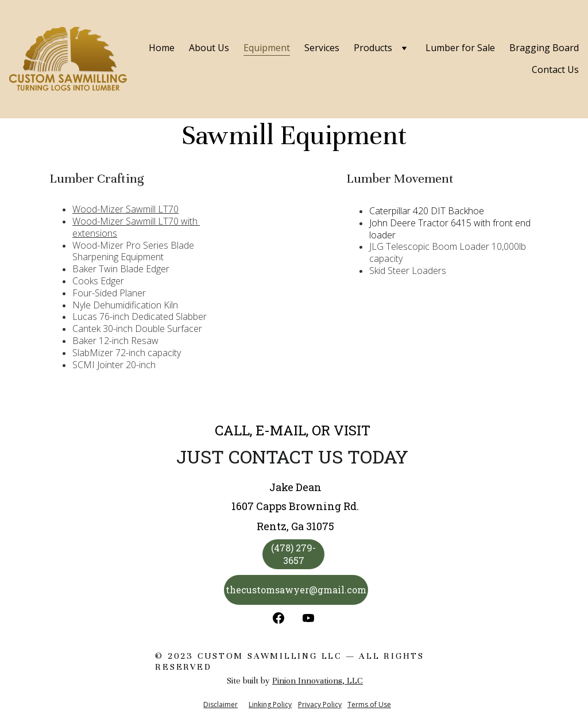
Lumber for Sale (460, 48)
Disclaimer (220, 704)
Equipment (267, 48)
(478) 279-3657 (293, 554)
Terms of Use (369, 704)
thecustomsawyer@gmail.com (296, 590)
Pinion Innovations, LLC (318, 681)
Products (373, 48)
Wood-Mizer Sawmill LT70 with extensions (136, 227)
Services (322, 48)
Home (162, 48)
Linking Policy (270, 704)
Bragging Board (544, 48)
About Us (209, 48)
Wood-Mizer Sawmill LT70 (125, 209)
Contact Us (555, 70)
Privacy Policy (320, 704)
